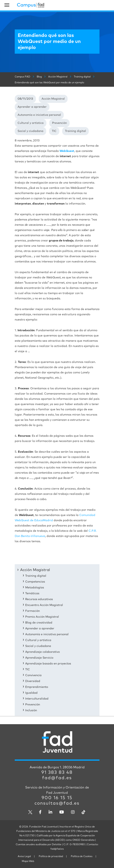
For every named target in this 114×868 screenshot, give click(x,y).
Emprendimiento (37, 687)
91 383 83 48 (57, 773)
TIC (54, 131)
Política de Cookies (82, 857)
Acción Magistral (53, 99)
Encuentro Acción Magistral (44, 605)
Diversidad (33, 681)
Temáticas (32, 593)
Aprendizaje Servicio (39, 658)
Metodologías (35, 588)
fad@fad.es (57, 778)
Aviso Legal (24, 857)
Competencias (35, 582)
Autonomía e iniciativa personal (39, 115)
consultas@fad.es (57, 803)
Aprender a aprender (32, 107)
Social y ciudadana (30, 131)
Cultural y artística (31, 123)
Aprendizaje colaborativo (42, 652)
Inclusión (31, 710)
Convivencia (33, 675)
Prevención (59, 123)
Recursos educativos (39, 599)
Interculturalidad (37, 699)
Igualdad (31, 693)
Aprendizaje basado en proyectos (48, 664)
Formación (32, 611)
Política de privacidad (51, 857)
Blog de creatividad (39, 623)
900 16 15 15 (57, 798)
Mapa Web (28, 861)
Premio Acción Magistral (42, 617)
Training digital (75, 131)
